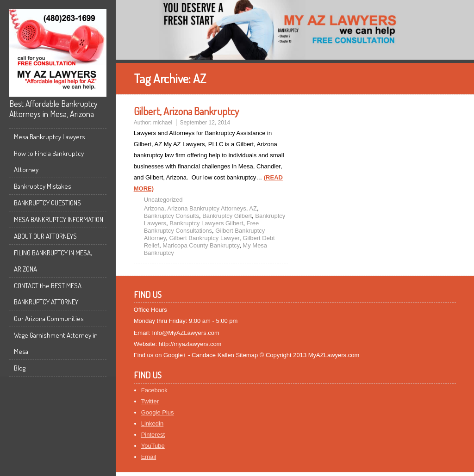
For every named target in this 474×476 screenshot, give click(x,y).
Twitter (150, 401)
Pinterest (153, 435)
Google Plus (158, 412)
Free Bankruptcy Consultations (202, 227)
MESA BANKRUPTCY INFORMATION (59, 219)
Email (149, 457)
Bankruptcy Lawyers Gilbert (206, 223)
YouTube (153, 446)
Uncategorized (163, 200)
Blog (20, 368)
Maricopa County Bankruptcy (201, 245)
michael (163, 123)
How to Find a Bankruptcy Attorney (49, 161)
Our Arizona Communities (49, 318)
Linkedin (152, 423)
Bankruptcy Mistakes (43, 186)
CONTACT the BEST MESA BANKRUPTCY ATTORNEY (48, 294)
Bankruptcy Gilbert (227, 216)
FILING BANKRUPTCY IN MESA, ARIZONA (53, 261)
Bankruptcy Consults (172, 216)
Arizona (154, 208)
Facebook (154, 390)
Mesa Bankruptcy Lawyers (50, 137)
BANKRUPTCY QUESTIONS (47, 203)
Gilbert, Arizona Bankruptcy (186, 111)
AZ (253, 208)
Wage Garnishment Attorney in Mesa (56, 343)
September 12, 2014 (205, 123)
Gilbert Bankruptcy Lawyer (204, 238)
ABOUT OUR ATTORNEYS (45, 236)
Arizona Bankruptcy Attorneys (207, 208)
